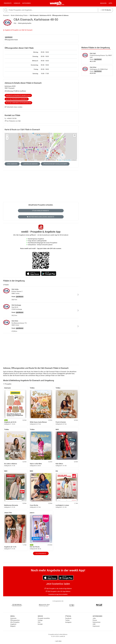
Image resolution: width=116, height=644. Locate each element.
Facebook (68, 618)
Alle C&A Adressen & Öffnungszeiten (18, 103)
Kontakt (40, 624)
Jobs (94, 618)
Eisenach (6, 15)
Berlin (63, 5)
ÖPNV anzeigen (12, 164)
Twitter (67, 620)
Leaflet (59, 160)
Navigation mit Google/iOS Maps (55, 164)
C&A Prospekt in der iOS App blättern (58, 591)
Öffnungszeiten (15, 620)
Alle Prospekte (41, 553)
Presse (95, 620)
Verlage (40, 620)
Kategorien (26, 3)
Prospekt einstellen (44, 618)
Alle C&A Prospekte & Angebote (17, 99)
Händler (17, 3)
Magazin (103, 3)
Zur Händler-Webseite (41, 211)
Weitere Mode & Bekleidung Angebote (41, 217)
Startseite (13, 618)
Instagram (68, 622)
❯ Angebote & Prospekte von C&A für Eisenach (18, 30)
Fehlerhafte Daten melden (14, 107)
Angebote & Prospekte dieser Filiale (18, 95)
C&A (15, 23)
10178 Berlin (106, 10)
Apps (110, 3)
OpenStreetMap (67, 160)
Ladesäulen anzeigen (30, 164)
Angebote (13, 624)
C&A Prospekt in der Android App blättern (58, 589)
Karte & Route (22, 130)
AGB (94, 624)
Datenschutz (97, 622)
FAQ (39, 622)
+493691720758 (11, 118)
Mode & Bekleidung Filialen (19, 15)
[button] (75, 135)
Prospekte (8, 3)
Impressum (96, 626)
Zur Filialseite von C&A (13, 121)
